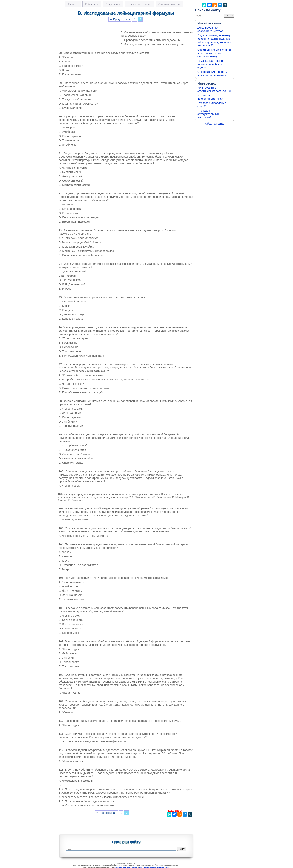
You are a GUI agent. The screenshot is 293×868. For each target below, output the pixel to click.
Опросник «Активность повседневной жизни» (212, 73)
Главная (73, 4)
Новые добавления (139, 4)
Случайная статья (169, 4)
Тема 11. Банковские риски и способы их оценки (211, 64)
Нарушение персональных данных (154, 867)
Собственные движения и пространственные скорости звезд (214, 53)
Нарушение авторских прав (126, 867)
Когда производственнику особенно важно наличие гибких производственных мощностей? (214, 40)
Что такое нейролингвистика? (210, 97)
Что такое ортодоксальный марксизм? (208, 114)
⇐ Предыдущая (120, 19)
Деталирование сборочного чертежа (210, 29)
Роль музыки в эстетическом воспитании (214, 89)
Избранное (92, 4)
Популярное (113, 4)
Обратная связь (215, 124)
